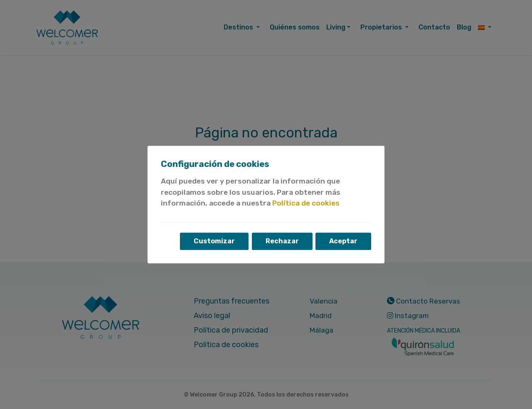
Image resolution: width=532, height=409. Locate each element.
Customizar (214, 241)
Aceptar (343, 241)
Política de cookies (306, 203)
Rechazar (282, 241)
